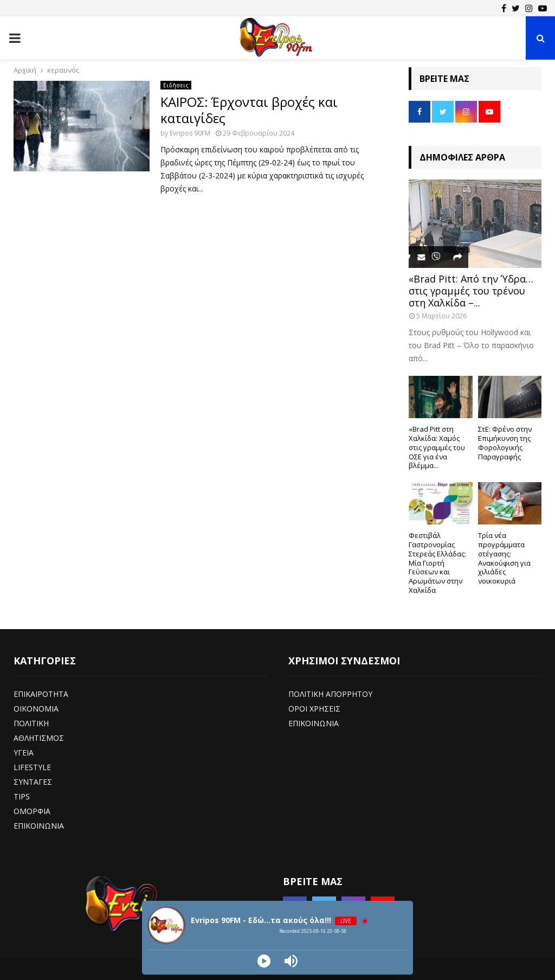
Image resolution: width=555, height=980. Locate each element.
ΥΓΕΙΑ (24, 752)
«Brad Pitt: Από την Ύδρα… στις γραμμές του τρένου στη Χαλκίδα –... (471, 290)
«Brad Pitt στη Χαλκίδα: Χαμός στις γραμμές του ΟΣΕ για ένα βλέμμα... (437, 447)
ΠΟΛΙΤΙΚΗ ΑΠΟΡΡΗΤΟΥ (330, 694)
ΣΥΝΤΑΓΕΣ (33, 782)
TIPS (22, 796)
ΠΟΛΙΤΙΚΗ (31, 723)
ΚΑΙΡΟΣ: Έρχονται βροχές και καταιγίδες (249, 110)
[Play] (264, 961)
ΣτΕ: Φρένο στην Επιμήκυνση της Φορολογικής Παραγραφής (505, 443)
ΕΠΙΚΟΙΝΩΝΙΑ (39, 826)
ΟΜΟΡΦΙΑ (32, 811)
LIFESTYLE (32, 767)
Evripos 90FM (190, 133)
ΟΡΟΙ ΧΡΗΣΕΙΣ (314, 709)
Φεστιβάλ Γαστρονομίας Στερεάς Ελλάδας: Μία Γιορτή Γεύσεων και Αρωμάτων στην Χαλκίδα (437, 563)
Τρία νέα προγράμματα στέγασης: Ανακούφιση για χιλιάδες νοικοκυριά (504, 558)
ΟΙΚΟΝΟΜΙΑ (36, 709)
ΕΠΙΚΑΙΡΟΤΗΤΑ (41, 694)
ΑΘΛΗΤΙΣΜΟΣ (39, 738)
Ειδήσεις (176, 85)
